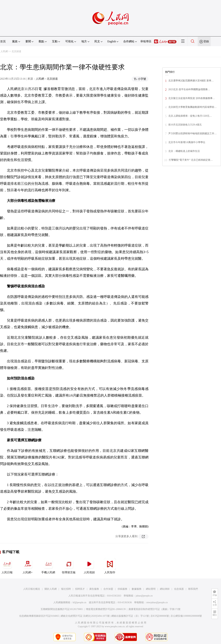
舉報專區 (146, 41)
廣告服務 (94, 589)
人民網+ (28, 566)
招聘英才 (80, 589)
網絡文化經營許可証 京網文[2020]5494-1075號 (85, 616)
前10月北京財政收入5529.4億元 (185, 125)
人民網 (4, 51)
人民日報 (7, 566)
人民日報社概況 (32, 589)
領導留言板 (69, 566)
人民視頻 (89, 566)
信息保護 (179, 589)
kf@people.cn (80, 602)
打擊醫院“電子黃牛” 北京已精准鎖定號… (191, 160)
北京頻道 (16, 51)
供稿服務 (122, 589)
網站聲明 (151, 589)
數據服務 (137, 589)
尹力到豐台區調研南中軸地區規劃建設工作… (193, 133)
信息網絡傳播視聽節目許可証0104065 (39, 616)
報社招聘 (66, 589)
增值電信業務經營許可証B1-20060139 (106, 609)
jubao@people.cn (144, 596)
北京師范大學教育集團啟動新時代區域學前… (193, 107)
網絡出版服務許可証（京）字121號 (130, 616)
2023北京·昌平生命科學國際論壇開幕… (189, 89)
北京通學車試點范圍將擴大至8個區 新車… (191, 81)
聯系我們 (193, 589)
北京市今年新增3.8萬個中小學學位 (187, 142)
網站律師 (165, 589)
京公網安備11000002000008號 (186, 616)
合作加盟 (108, 589)
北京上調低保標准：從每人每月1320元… (190, 116)
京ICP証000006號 (160, 616)
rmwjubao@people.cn (157, 602)
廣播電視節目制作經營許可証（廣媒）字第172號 (154, 609)
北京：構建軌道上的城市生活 (184, 151)
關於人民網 (51, 589)
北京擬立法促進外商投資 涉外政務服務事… (192, 98)
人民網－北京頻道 (47, 79)
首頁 (3, 41)
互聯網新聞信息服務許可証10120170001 (62, 609)
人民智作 (110, 566)
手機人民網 (48, 566)
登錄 (206, 41)
